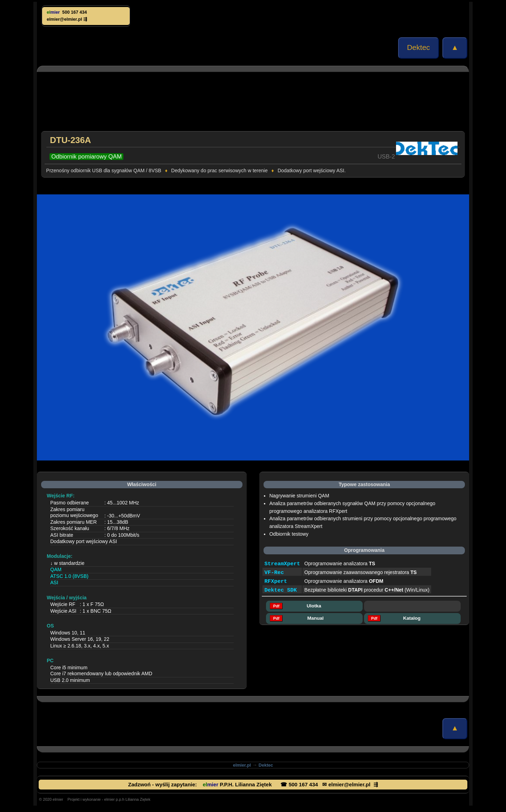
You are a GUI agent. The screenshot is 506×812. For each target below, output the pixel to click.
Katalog (412, 618)
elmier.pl (242, 765)
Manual (314, 618)
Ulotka (314, 606)
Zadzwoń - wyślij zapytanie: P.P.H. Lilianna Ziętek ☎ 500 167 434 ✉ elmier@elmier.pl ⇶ (253, 784)
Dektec (419, 47)
